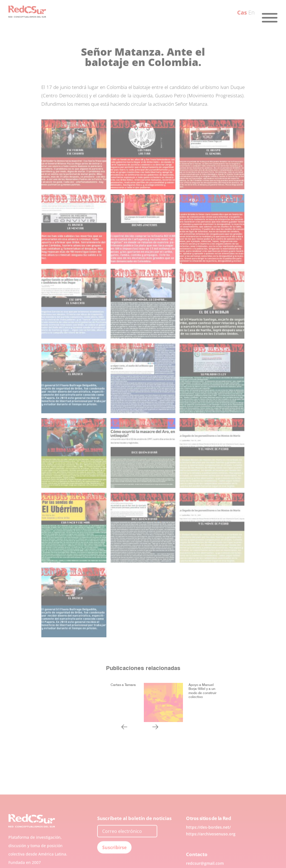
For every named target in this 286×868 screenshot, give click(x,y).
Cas (242, 12)
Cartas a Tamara (123, 685)
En (252, 12)
